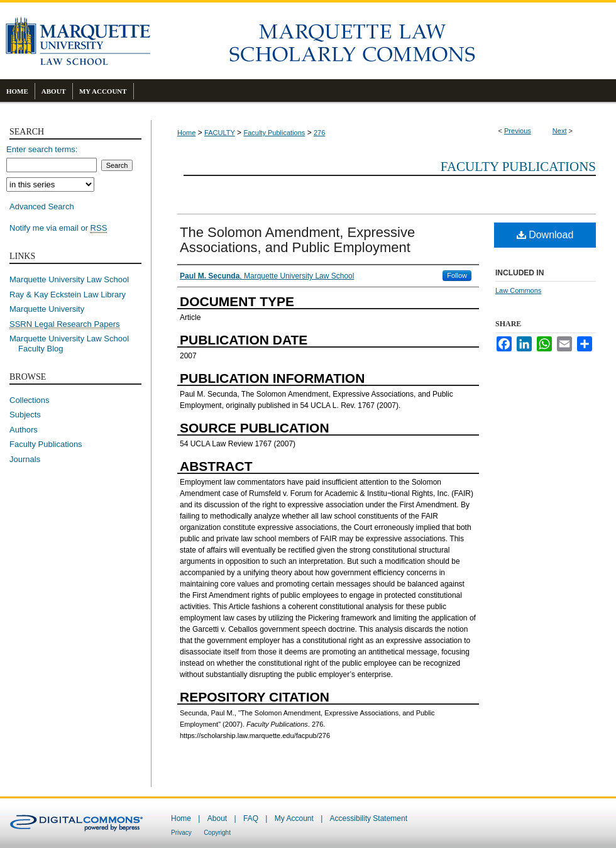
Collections (30, 400)
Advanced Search (42, 206)
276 (319, 133)
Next (560, 131)
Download (545, 235)
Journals (25, 459)
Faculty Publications (274, 133)
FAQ (251, 818)
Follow (457, 275)
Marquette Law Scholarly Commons (383, 41)
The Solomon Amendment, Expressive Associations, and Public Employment (297, 240)
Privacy (181, 833)
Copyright (217, 833)
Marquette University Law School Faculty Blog (74, 344)
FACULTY (220, 133)
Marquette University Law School (69, 279)
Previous (518, 131)
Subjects (25, 415)
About (217, 818)
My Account (294, 818)
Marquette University (47, 309)
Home (186, 133)
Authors (24, 430)
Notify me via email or (58, 228)
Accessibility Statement (369, 818)
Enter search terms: (42, 149)
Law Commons (518, 290)
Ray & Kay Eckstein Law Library (68, 295)
